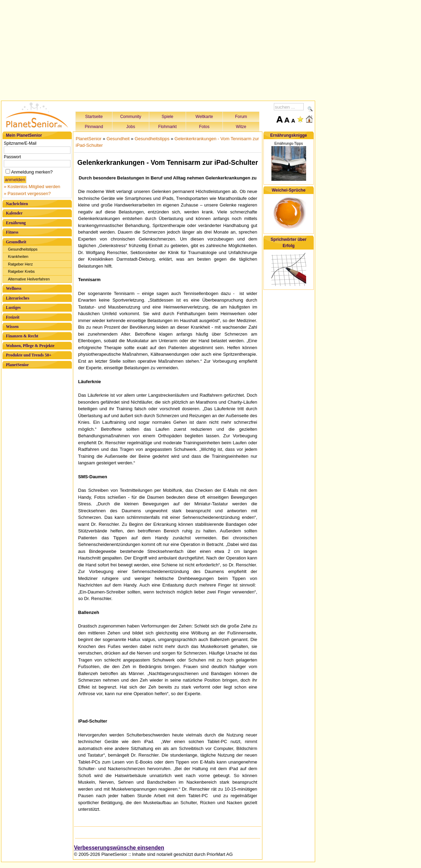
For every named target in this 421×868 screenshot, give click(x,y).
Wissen (12, 327)
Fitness (12, 232)
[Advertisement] (158, 49)
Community (131, 117)
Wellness (14, 288)
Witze (241, 127)
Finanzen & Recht (22, 336)
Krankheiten (18, 256)
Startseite (94, 117)
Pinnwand (94, 127)
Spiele (167, 117)
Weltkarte (204, 117)
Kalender (14, 213)
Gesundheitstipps (23, 249)
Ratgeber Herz (20, 264)
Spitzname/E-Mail (20, 143)
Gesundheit (16, 242)
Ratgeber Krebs (21, 271)
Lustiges (13, 307)
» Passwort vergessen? (27, 193)
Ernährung (16, 223)
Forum (241, 117)
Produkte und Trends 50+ (29, 355)
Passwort (12, 157)
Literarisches (18, 298)
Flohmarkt (167, 127)
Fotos (204, 127)
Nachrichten (17, 204)
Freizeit (13, 317)
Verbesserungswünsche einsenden (119, 848)
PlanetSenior (17, 365)
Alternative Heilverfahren (29, 279)
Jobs (131, 127)
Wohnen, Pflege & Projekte (30, 346)
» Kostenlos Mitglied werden (32, 187)
